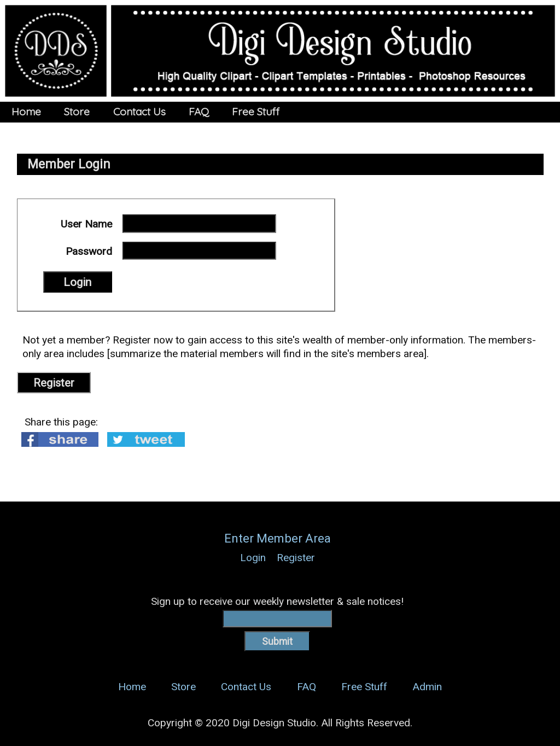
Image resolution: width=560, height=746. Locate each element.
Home (26, 112)
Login (253, 558)
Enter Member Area (278, 538)
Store (77, 112)
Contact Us (139, 112)
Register (54, 383)
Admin (427, 687)
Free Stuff (256, 112)
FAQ (199, 112)
